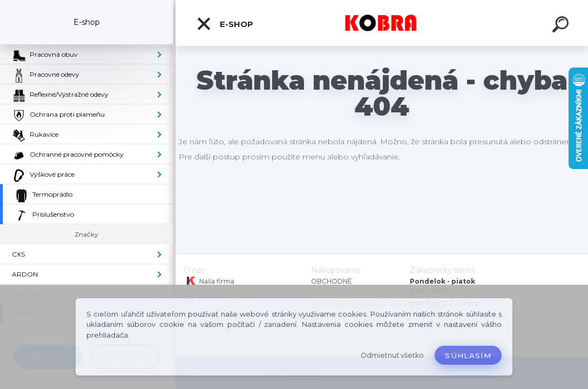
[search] (562, 26)
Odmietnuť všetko (392, 355)
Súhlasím (468, 356)
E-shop (225, 24)
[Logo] (382, 23)
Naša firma (209, 281)
